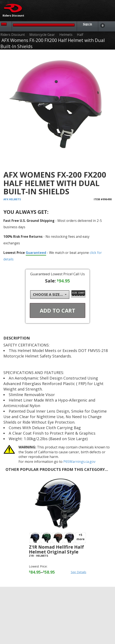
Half (80, 35)
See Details (79, 572)
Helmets (66, 35)
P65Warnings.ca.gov (79, 462)
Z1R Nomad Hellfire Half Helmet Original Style (56, 549)
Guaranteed (36, 253)
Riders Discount (13, 35)
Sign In (87, 24)
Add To (57, 310)
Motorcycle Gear (42, 35)
